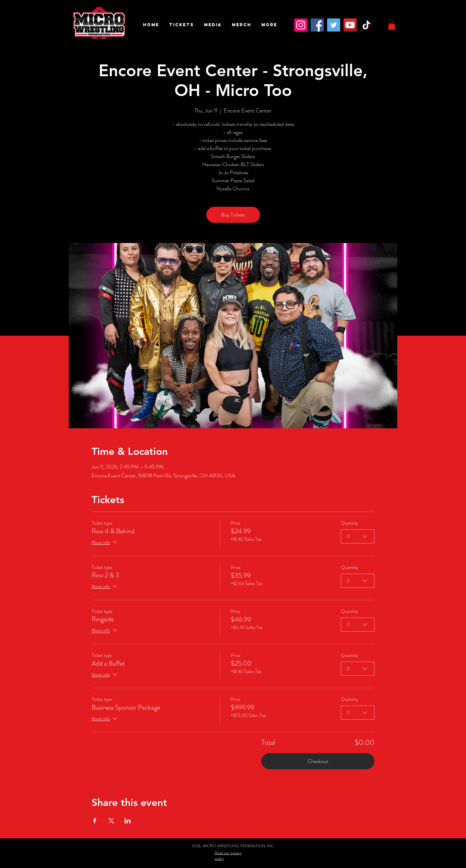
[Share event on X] (111, 821)
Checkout (318, 761)
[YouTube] (350, 25)
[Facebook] (317, 25)
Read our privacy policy (228, 855)
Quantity (349, 523)
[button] (182, 25)
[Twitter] (334, 25)
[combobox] (358, 536)
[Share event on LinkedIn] (128, 821)
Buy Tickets (233, 215)
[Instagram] (301, 25)
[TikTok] (367, 25)
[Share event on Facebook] (95, 821)
